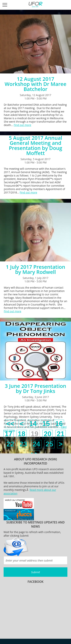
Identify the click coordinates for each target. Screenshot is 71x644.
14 (33, 424)
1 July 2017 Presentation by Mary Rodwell (35, 269)
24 (36, 444)
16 (59, 424)
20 (48, 434)
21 (61, 434)
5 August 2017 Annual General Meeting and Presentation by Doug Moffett (36, 145)
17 (9, 434)
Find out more (22, 125)
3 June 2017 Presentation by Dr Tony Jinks (35, 388)
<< (10, 424)
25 (49, 444)
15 (46, 424)
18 (22, 434)
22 (10, 444)
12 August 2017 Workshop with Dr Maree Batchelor (36, 84)
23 (23, 444)
